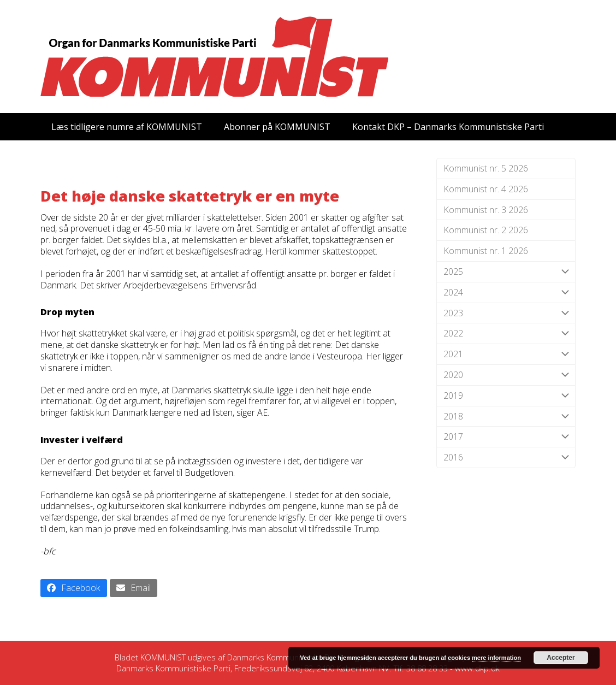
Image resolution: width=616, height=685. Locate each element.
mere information (496, 658)
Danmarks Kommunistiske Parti (284, 657)
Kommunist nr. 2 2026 (486, 230)
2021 (506, 354)
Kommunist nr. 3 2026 (486, 210)
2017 (506, 437)
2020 (506, 375)
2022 (506, 333)
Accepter (561, 658)
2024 (506, 293)
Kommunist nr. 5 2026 (486, 168)
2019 (506, 396)
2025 (506, 272)
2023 (506, 313)
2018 (506, 417)
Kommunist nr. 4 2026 (486, 189)
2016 (506, 457)
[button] (74, 588)
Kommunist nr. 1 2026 (486, 251)
